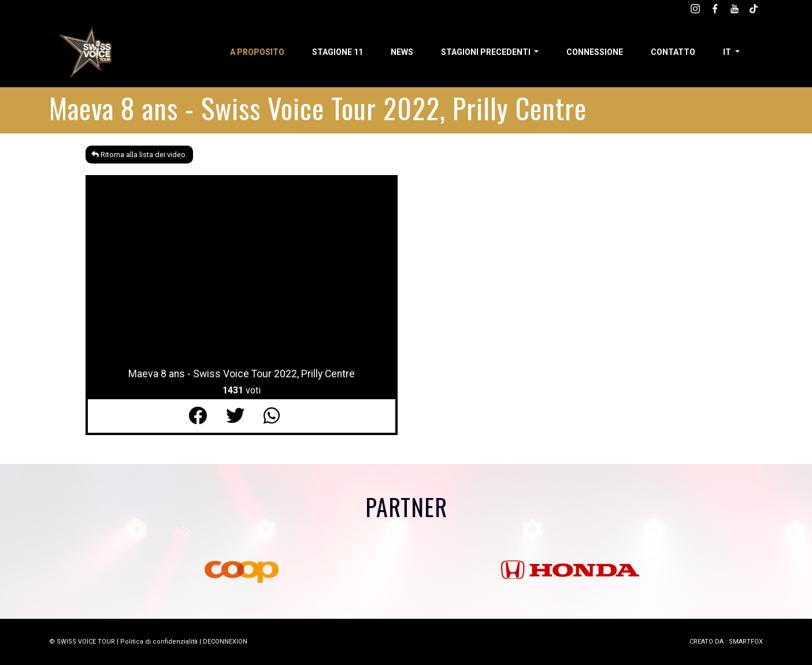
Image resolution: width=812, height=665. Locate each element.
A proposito (257, 52)
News (402, 52)
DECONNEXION (225, 642)
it (728, 52)
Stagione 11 (338, 52)
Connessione (595, 52)
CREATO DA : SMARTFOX (726, 642)
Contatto (673, 52)
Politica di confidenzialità (159, 642)
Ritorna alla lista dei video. (139, 155)
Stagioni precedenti (487, 52)
